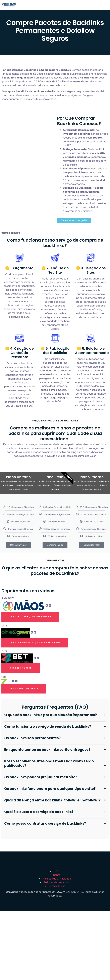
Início (57, 871)
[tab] (55, 614)
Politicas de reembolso (57, 882)
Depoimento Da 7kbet (25, 689)
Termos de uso (57, 886)
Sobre (57, 875)
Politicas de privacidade (57, 879)
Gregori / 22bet (21, 668)
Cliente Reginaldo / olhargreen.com (37, 642)
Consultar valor (18, 545)
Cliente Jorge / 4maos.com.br (32, 617)
